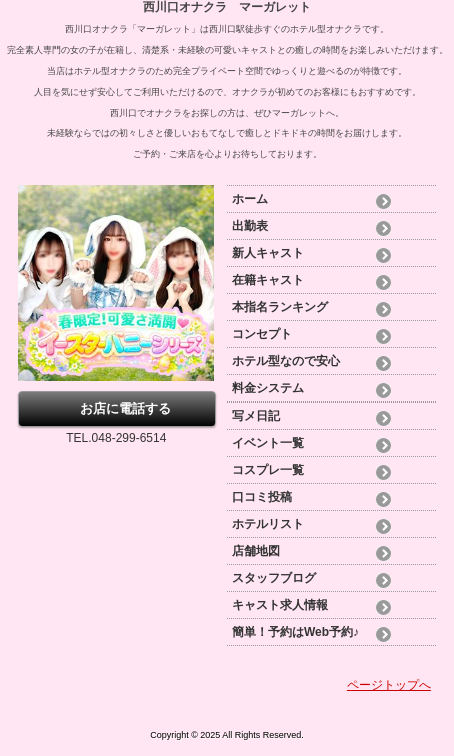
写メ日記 (256, 416)
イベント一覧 (268, 443)
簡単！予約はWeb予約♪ (295, 632)
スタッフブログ (274, 578)
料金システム (268, 388)
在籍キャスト (268, 280)
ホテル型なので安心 (286, 361)
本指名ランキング (280, 307)
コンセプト (262, 334)
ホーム (250, 199)
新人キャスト (268, 253)
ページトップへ (389, 685)
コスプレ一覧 (268, 470)
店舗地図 (256, 551)
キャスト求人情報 (280, 605)
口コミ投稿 (262, 497)
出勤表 (250, 226)
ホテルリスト (268, 524)
